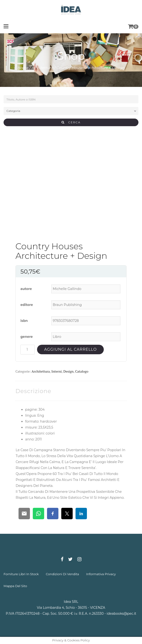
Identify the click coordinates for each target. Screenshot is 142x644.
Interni (57, 371)
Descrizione (33, 391)
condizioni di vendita (62, 574)
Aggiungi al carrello (70, 349)
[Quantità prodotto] (28, 350)
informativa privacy (101, 574)
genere (27, 337)
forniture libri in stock (21, 574)
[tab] (33, 391)
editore (27, 305)
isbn (24, 321)
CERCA (71, 122)
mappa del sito (15, 586)
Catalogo (82, 371)
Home (23, 68)
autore (26, 289)
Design (69, 371)
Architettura (43, 68)
